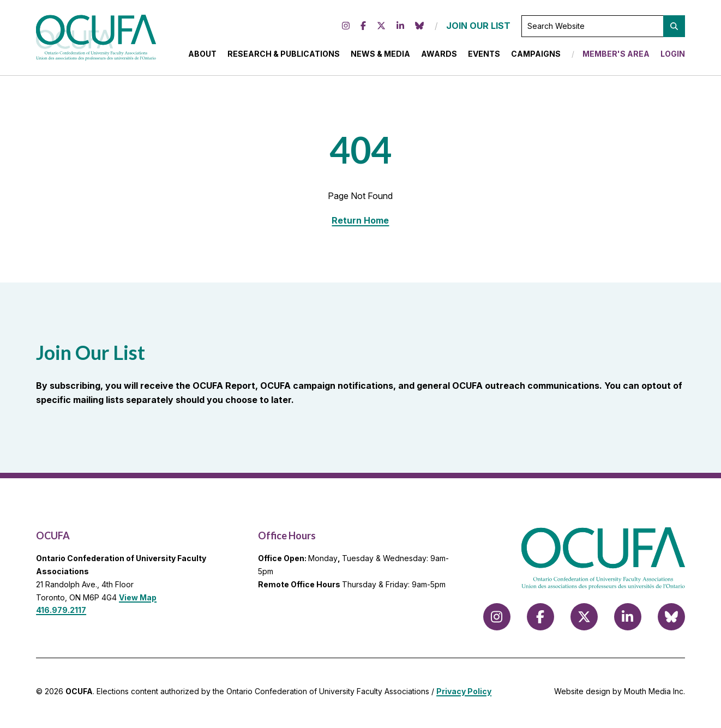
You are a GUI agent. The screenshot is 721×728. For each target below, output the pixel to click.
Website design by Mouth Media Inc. (620, 694)
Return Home (360, 224)
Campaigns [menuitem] (536, 55)
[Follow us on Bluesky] (419, 28)
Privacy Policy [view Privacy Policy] (464, 694)
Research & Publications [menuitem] (284, 55)
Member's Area (616, 55)
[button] (674, 28)
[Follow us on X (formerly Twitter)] (381, 28)
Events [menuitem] (484, 55)
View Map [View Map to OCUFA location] (138, 601)
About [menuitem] (202, 55)
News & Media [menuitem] (380, 55)
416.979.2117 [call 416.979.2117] (61, 613)
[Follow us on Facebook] (363, 28)
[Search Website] (603, 28)
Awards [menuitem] (439, 55)
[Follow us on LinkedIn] (400, 28)
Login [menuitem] (673, 55)
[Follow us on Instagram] (346, 28)
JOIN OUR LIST (478, 27)
